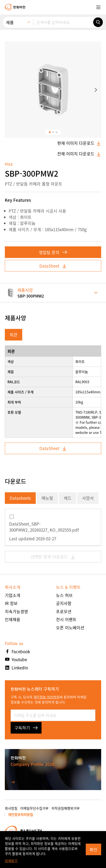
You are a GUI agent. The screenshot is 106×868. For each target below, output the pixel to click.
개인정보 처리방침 (46, 697)
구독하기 (26, 728)
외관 (14, 335)
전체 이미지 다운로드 (79, 154)
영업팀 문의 (53, 252)
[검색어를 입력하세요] (63, 22)
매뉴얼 (47, 498)
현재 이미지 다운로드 (79, 143)
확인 (93, 850)
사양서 (88, 498)
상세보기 (11, 861)
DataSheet (53, 266)
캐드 (68, 498)
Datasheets (20, 498)
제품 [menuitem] (10, 22)
